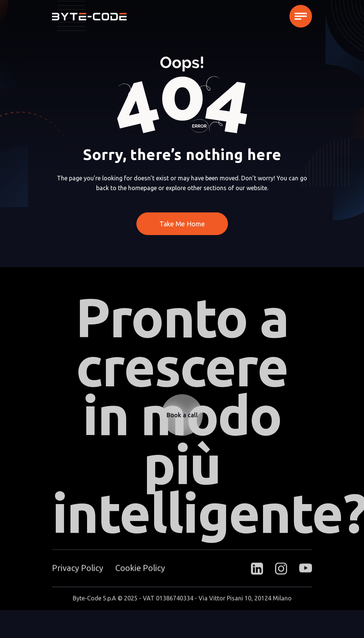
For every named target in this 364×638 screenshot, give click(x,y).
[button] (301, 16)
